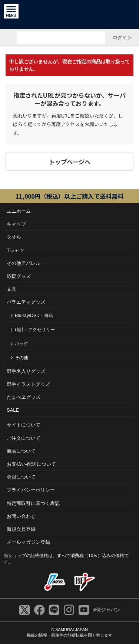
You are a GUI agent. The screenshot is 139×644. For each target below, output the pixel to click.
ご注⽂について (24, 438)
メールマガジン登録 (28, 542)
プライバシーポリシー (31, 490)
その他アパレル (24, 263)
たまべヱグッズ (24, 397)
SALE (13, 410)
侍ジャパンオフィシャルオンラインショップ (69, 14)
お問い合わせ (21, 516)
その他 (21, 358)
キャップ (16, 224)
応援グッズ (19, 276)
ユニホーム (19, 211)
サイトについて (24, 425)
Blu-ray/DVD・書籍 (34, 316)
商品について (21, 451)
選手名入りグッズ (26, 371)
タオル (14, 237)
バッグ (21, 344)
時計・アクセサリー (35, 330)
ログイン (122, 38)
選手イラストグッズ (28, 384)
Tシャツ (15, 250)
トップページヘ (70, 162)
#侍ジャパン (106, 610)
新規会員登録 (21, 529)
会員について (21, 477)
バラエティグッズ (26, 302)
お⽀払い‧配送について (31, 464)
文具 (11, 289)
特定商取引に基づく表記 (33, 503)
